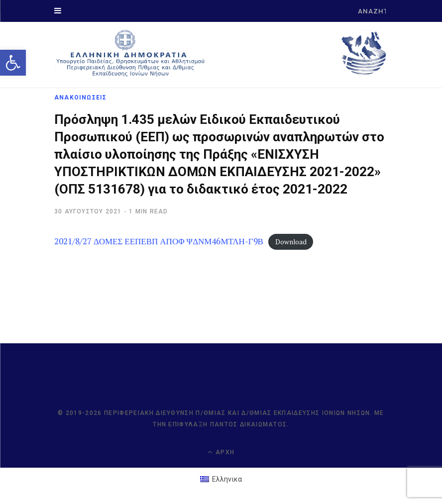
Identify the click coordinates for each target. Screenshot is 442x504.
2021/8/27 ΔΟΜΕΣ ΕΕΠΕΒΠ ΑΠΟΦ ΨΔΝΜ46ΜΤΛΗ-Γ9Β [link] (159, 241)
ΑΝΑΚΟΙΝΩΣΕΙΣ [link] (80, 98)
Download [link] (291, 242)
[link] (13, 63)
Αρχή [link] (221, 452)
